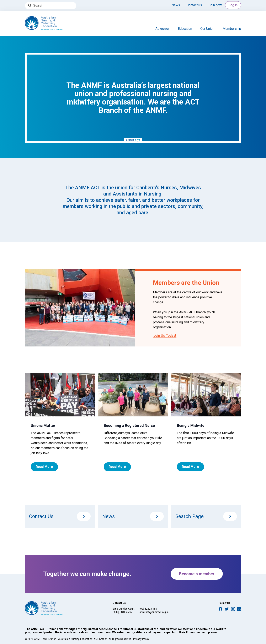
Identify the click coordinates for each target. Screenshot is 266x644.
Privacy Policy (141, 639)
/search (230, 516)
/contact (84, 516)
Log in (233, 5)
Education (185, 29)
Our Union (207, 29)
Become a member (197, 574)
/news (157, 516)
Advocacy (163, 29)
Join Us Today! (165, 336)
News (176, 5)
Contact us (194, 5)
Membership (232, 29)
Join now (215, 5)
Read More (44, 467)
